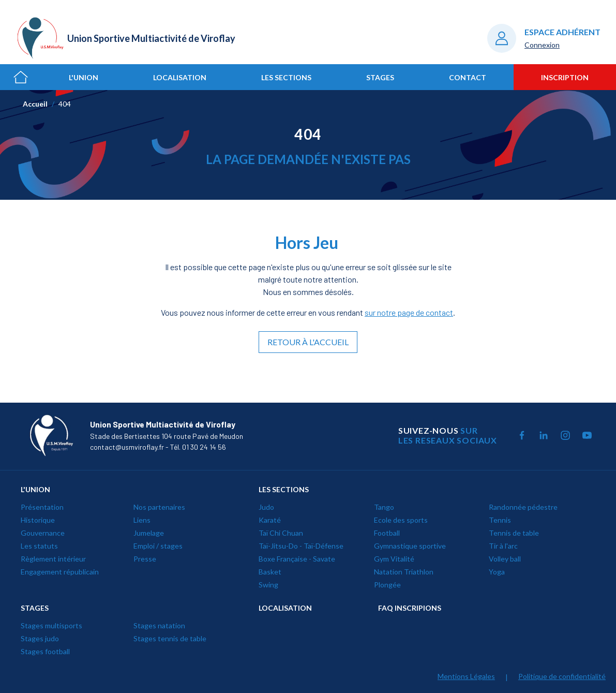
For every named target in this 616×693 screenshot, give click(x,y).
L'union (84, 77)
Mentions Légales (466, 676)
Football (387, 533)
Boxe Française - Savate (297, 559)
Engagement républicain (60, 572)
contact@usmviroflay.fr (127, 447)
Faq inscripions (410, 608)
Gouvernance (43, 533)
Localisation (180, 77)
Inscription (565, 77)
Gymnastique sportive (410, 546)
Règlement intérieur (53, 559)
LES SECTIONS (284, 489)
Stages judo (40, 638)
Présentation (42, 507)
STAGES (35, 608)
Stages (380, 77)
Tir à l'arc (503, 546)
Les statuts (39, 546)
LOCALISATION (285, 608)
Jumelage (149, 533)
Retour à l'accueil (308, 342)
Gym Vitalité (394, 559)
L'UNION (35, 489)
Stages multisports (51, 625)
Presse (145, 559)
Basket (270, 572)
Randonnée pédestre (523, 507)
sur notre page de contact (409, 312)
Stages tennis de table (170, 638)
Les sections (286, 77)
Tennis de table (514, 533)
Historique (38, 520)
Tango (384, 507)
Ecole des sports (401, 520)
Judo (266, 507)
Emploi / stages (158, 546)
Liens (142, 520)
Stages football (45, 651)
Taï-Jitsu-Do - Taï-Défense (301, 546)
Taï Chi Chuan (281, 533)
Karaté (270, 520)
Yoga (497, 572)
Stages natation (159, 625)
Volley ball (505, 559)
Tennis (500, 520)
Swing (268, 585)
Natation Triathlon (404, 572)
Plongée (387, 585)
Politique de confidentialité (562, 676)
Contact (468, 77)
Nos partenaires (159, 507)
